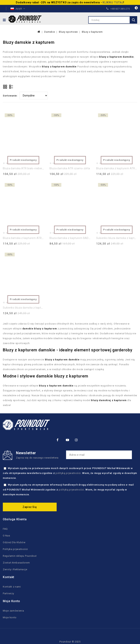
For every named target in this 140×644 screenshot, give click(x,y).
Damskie (49, 32)
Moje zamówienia (13, 611)
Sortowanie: (10, 96)
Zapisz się (30, 507)
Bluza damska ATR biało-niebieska (25, 168)
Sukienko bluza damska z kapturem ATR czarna (33, 308)
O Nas (6, 536)
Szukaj (133, 20)
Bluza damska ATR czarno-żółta (70, 168)
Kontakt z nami (12, 587)
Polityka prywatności (15, 549)
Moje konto (10, 617)
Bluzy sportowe (68, 32)
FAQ (5, 529)
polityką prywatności (68, 473)
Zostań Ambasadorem (16, 563)
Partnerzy (8, 593)
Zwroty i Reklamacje (15, 569)
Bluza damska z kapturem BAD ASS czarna (77, 238)
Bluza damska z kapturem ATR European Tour (32, 238)
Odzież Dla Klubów (14, 542)
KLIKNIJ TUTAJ (113, 2)
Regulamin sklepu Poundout (20, 556)
